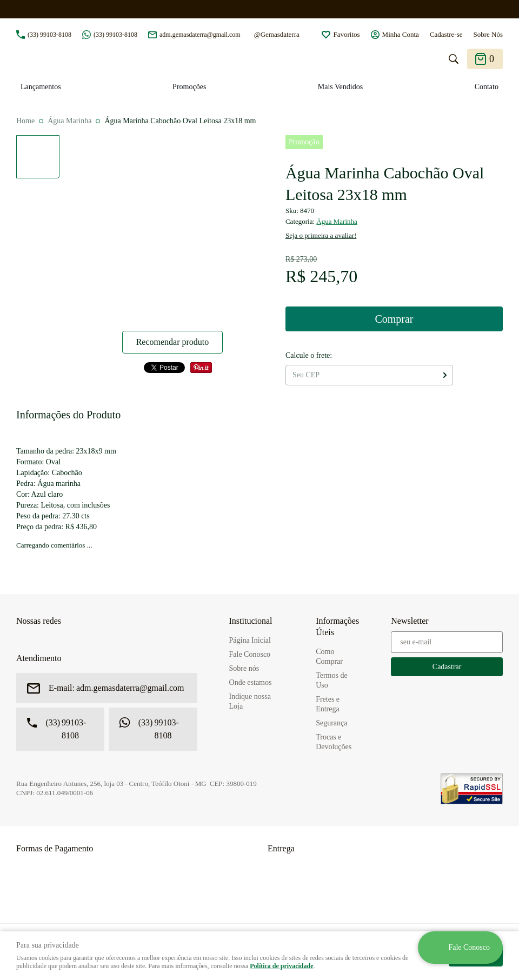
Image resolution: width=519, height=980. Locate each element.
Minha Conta (401, 34)
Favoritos (346, 34)
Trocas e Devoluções (334, 742)
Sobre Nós (488, 34)
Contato (487, 87)
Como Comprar (329, 656)
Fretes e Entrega (328, 704)
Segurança (331, 723)
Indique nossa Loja (250, 701)
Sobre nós (244, 668)
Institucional (251, 621)
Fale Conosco (250, 654)
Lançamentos (41, 87)
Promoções (189, 87)
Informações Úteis (337, 626)
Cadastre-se (446, 34)
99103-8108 (49, 35)
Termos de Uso (332, 680)
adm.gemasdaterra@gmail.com (200, 35)
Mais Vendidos (340, 87)
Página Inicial (250, 640)
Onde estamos (251, 682)
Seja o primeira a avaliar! (321, 235)
